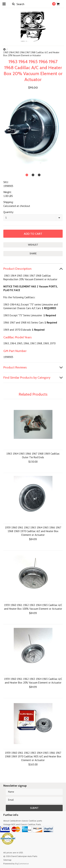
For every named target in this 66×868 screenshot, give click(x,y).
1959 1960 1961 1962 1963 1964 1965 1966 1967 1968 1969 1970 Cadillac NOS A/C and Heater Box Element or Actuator (33, 756)
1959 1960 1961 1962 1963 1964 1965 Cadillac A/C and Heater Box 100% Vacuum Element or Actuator (33, 607)
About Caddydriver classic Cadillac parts (23, 821)
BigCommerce (22, 864)
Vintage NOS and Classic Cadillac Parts (22, 824)
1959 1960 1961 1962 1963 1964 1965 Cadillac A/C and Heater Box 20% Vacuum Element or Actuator (33, 681)
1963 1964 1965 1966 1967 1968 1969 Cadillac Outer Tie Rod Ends (33, 455)
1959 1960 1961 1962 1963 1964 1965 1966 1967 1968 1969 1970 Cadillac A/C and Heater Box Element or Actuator (33, 531)
